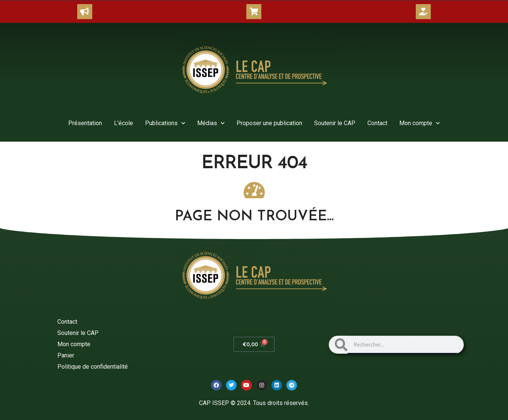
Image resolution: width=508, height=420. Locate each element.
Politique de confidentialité (93, 367)
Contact (377, 123)
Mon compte (420, 123)
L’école (124, 123)
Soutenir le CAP (335, 123)
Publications (165, 123)
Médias (211, 123)
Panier (66, 355)
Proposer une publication (269, 123)
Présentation (85, 123)
